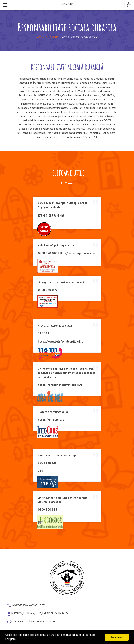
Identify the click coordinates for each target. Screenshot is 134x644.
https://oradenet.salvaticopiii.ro (60, 385)
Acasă (40, 37)
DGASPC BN (67, 4)
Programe (53, 37)
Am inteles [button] (117, 637)
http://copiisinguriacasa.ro (76, 253)
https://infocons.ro (51, 420)
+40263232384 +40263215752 (28, 605)
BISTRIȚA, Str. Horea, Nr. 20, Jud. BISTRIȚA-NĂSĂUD (40, 614)
